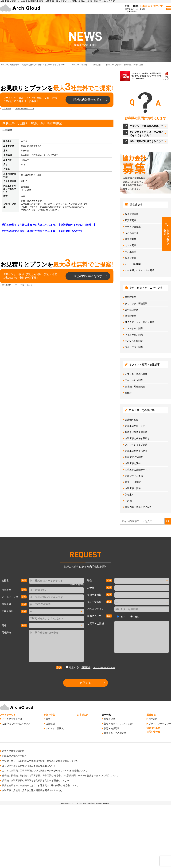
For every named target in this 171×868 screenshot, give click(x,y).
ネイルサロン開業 (134, 335)
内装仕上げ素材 (133, 482)
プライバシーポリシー (25, 109)
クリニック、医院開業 (136, 303)
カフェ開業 (131, 245)
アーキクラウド (8, 715)
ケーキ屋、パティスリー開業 (140, 270)
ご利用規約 (6, 109)
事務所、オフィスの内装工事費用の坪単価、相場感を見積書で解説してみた (40, 761)
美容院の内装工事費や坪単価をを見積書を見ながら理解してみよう (36, 780)
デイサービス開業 (134, 380)
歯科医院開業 (132, 310)
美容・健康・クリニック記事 (118, 724)
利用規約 (86, 667)
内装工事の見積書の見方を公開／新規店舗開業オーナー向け (32, 790)
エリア (49, 719)
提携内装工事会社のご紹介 (138, 507)
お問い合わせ (153, 732)
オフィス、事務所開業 (136, 374)
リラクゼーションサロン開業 (140, 322)
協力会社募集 (153, 728)
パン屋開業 (131, 252)
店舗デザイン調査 (134, 457)
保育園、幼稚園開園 (135, 387)
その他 (128, 501)
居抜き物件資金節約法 (136, 432)
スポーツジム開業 (134, 347)
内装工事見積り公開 (135, 426)
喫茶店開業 (131, 258)
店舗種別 (50, 724)
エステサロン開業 (134, 328)
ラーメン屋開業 (133, 227)
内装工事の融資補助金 (136, 451)
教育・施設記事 (112, 728)
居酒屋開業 (131, 220)
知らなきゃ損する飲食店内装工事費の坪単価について (29, 766)
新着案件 (7, 130)
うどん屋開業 (132, 233)
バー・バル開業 (133, 264)
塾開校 (128, 393)
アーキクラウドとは (12, 719)
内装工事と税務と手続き (137, 438)
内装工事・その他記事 (115, 733)
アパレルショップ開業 (136, 445)
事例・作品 (49, 715)
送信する (85, 683)
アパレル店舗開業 (134, 341)
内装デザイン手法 (134, 476)
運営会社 (151, 715)
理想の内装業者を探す (88, 100)
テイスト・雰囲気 (55, 728)
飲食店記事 (109, 719)
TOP (33, 65)
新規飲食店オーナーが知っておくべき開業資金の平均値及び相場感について (40, 785)
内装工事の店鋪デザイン (137, 470)
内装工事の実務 (133, 488)
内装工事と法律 (133, 463)
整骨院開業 (131, 316)
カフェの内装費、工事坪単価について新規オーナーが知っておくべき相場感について (45, 771)
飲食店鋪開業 (132, 214)
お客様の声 (83, 715)
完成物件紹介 (132, 420)
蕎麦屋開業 (131, 239)
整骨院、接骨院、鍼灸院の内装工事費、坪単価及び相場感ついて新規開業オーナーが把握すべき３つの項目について (60, 775)
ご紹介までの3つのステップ (16, 724)
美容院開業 (131, 297)
